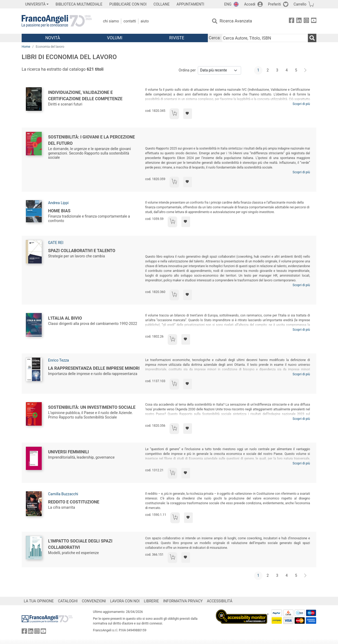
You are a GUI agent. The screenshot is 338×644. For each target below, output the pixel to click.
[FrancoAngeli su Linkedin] (299, 21)
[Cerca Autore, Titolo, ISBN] (265, 38)
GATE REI (56, 243)
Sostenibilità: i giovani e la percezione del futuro (91, 140)
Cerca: (215, 38)
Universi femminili (69, 452)
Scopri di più (301, 104)
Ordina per (187, 70)
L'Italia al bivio (65, 318)
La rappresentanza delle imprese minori (94, 368)
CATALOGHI (68, 601)
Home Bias (59, 211)
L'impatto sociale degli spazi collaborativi (80, 544)
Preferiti (274, 4)
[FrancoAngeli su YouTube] (314, 21)
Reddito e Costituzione (74, 502)
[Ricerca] (312, 38)
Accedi (250, 4)
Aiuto (145, 21)
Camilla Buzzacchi (63, 494)
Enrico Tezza (58, 360)
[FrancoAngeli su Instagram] (306, 21)
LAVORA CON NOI (125, 601)
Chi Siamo (111, 21)
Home (26, 47)
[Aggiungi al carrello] (174, 114)
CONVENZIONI (94, 601)
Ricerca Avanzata (236, 21)
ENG (228, 4)
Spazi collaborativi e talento (82, 251)
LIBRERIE (151, 601)
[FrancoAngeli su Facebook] (292, 21)
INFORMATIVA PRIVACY (183, 601)
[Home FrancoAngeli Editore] (57, 21)
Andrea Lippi (58, 203)
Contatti (130, 21)
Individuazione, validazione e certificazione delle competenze (85, 96)
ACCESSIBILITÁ (220, 601)
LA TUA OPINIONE (39, 601)
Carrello (300, 4)
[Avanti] (306, 70)
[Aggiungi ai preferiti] (188, 114)
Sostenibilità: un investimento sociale (92, 407)
